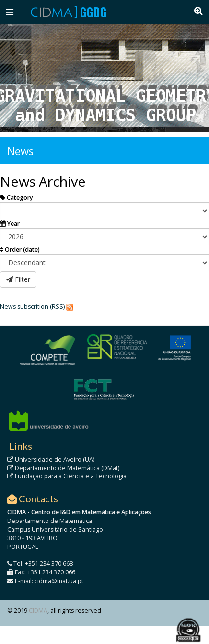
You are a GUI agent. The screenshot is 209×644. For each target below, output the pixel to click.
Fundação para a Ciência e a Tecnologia (67, 476)
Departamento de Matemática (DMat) (63, 468)
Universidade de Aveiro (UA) (51, 459)
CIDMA (38, 611)
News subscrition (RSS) (32, 307)
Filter (18, 279)
